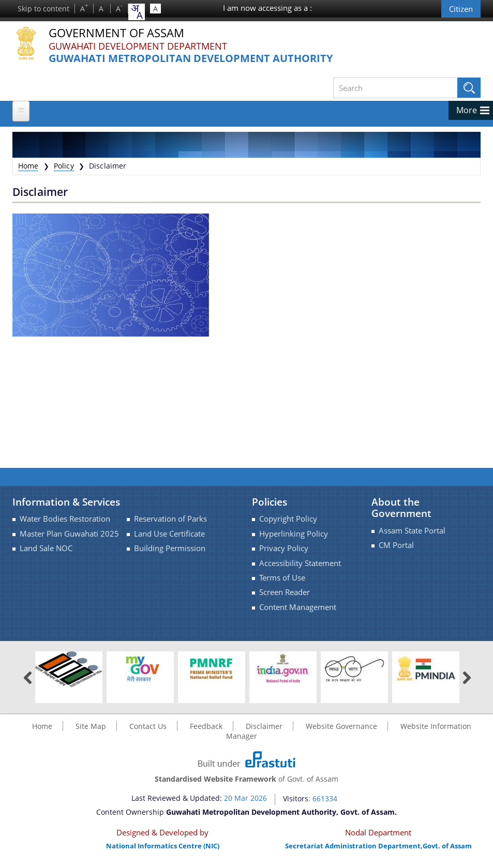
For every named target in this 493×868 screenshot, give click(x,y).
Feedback (206, 726)
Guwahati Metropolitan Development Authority (191, 59)
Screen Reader (285, 592)
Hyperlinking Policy (294, 534)
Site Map (91, 726)
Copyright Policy (288, 519)
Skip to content (43, 9)
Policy (64, 166)
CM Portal (396, 545)
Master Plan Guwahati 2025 (69, 534)
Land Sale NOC (46, 548)
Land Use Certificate (169, 534)
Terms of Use (282, 578)
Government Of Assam (116, 33)
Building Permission (170, 548)
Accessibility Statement (300, 563)
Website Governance (341, 726)
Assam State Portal (412, 531)
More (467, 110)
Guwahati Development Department (138, 46)
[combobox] (137, 12)
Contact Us (148, 726)
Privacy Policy (284, 548)
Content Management (298, 607)
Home (28, 166)
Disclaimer (264, 726)
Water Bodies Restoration (65, 519)
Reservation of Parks (170, 519)
